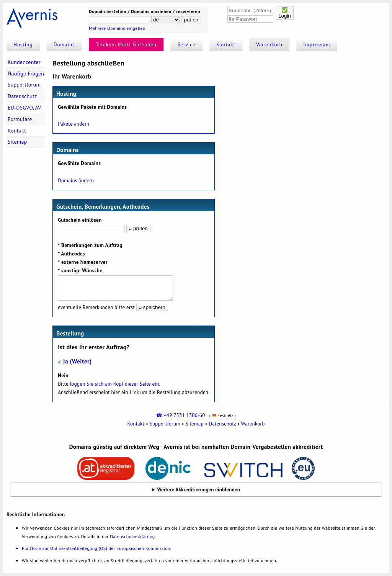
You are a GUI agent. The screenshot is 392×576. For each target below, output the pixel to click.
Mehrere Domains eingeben (117, 28)
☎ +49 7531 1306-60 (180, 415)
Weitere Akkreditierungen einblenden (199, 490)
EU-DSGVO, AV (24, 108)
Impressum (317, 45)
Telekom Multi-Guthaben (126, 45)
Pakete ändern (73, 124)
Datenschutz (22, 96)
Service (187, 45)
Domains (64, 45)
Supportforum (24, 85)
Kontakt (226, 45)
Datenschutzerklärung (132, 536)
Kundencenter (24, 62)
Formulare (20, 119)
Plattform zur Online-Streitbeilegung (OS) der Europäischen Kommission (96, 548)
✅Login (285, 13)
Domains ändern (76, 181)
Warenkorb (269, 45)
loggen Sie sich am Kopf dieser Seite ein (115, 384)
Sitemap (17, 142)
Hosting (23, 45)
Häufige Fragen (26, 74)
